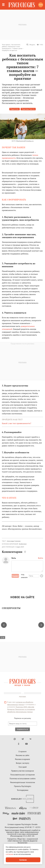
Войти (41, 558)
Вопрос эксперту (23, 763)
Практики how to (28, 109)
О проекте (22, 751)
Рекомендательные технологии (23, 782)
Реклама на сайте (22, 755)
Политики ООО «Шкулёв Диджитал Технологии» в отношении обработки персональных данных (21, 709)
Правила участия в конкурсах (23, 771)
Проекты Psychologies (23, 786)
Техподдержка (23, 790)
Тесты (41, 5)
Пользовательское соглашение (23, 775)
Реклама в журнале (22, 759)
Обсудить (31, 45)
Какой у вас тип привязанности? (17, 423)
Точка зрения (6, 45)
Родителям (15, 109)
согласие (9, 854)
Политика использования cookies (23, 779)
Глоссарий (23, 767)
